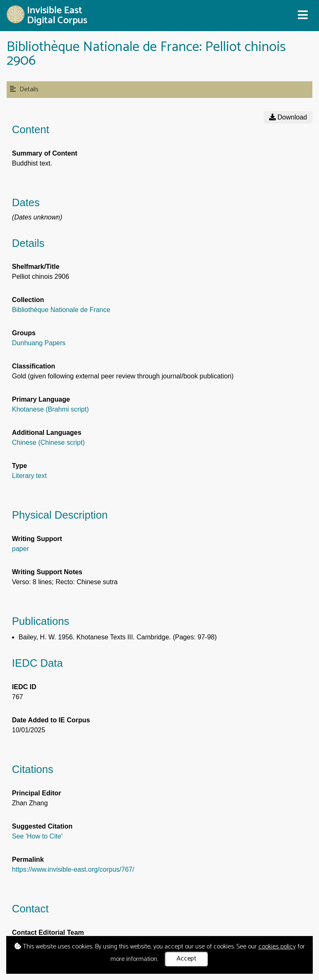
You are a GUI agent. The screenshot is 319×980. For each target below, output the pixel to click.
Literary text (29, 476)
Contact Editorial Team (48, 932)
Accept (186, 959)
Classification (34, 366)
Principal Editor (37, 793)
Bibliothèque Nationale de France (61, 310)
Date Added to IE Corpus (51, 720)
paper (21, 549)
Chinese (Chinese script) (48, 442)
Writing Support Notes (47, 572)
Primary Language (41, 399)
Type (20, 466)
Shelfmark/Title (36, 267)
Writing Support (37, 539)
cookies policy (277, 947)
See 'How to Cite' (37, 836)
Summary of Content (45, 153)
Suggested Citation (42, 826)
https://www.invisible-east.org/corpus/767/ (73, 869)
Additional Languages (47, 433)
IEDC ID (24, 687)
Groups (24, 333)
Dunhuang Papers (39, 343)
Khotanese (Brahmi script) (50, 409)
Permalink (28, 859)
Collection (28, 300)
